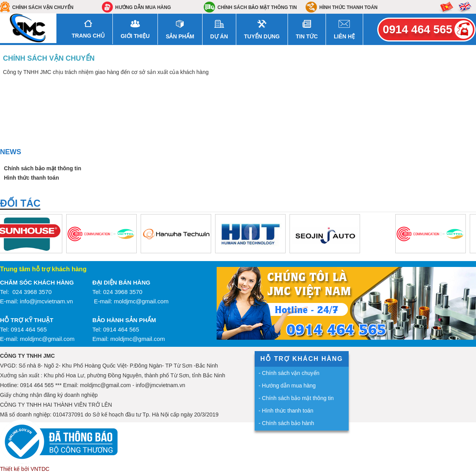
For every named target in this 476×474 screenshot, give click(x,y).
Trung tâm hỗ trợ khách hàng (43, 269)
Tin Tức (307, 36)
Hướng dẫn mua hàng (143, 7)
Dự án (219, 36)
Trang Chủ (88, 36)
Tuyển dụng (262, 36)
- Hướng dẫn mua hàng (287, 386)
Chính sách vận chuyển (43, 7)
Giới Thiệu (135, 36)
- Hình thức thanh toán (286, 411)
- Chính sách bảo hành (286, 423)
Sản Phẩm (180, 36)
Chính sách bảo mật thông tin (257, 7)
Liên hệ (344, 36)
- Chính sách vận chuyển (289, 373)
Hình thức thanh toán (348, 7)
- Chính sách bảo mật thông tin (296, 398)
